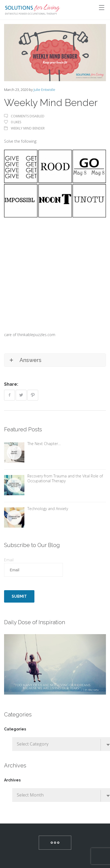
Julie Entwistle (44, 90)
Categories (15, 729)
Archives (12, 780)
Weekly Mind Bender (28, 128)
